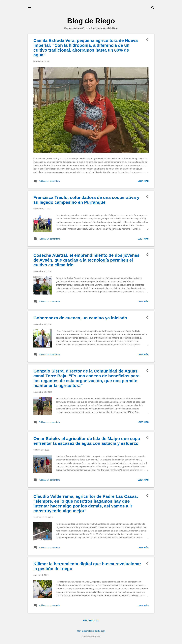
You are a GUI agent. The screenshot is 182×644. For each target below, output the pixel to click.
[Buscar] (153, 8)
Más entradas (91, 621)
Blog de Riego (91, 21)
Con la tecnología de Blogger (91, 631)
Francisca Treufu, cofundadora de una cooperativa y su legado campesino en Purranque (86, 200)
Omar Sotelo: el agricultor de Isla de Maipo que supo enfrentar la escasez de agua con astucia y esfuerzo (87, 441)
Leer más (143, 181)
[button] (147, 40)
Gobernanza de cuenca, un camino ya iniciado (80, 318)
